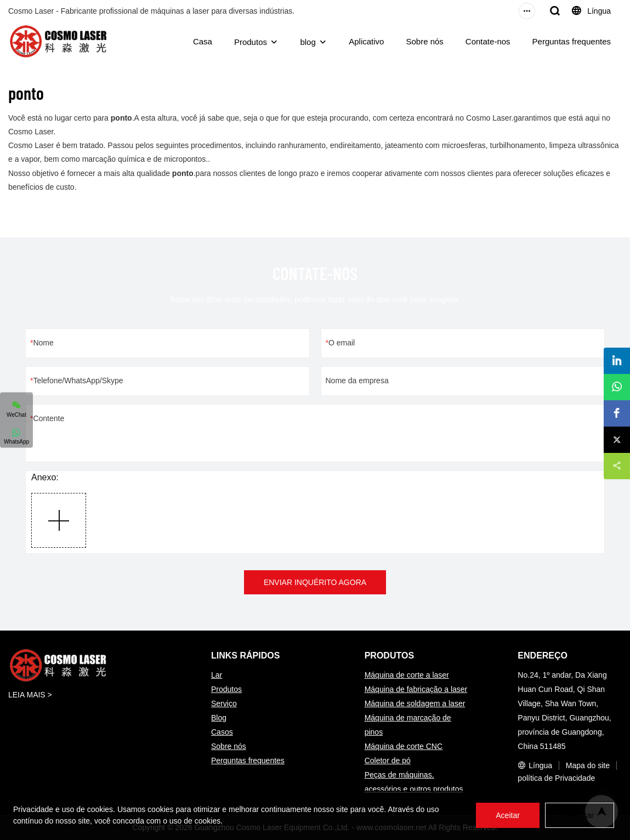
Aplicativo (366, 41)
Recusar (580, 815)
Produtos (251, 42)
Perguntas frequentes (572, 41)
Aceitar (508, 815)
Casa (203, 41)
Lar (217, 675)
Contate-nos (488, 41)
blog (308, 42)
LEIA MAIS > (30, 695)
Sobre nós (424, 41)
